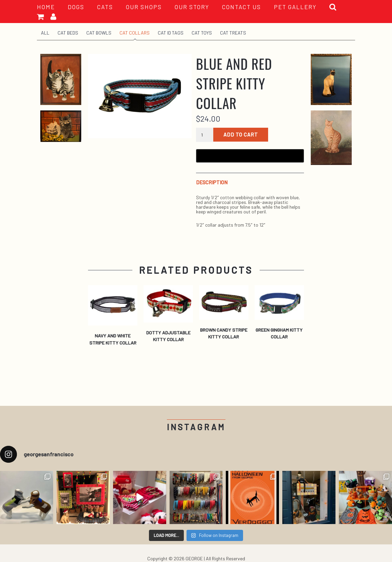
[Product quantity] (205, 135)
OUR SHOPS (144, 7)
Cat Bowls (99, 33)
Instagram (196, 427)
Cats (105, 7)
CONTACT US (242, 7)
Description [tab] (212, 182)
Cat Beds (68, 33)
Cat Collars (135, 33)
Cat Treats (233, 33)
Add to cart (241, 134)
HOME (46, 7)
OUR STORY (192, 7)
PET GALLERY (295, 7)
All (45, 33)
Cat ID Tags (171, 33)
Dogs (76, 7)
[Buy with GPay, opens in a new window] (250, 156)
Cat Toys (202, 33)
